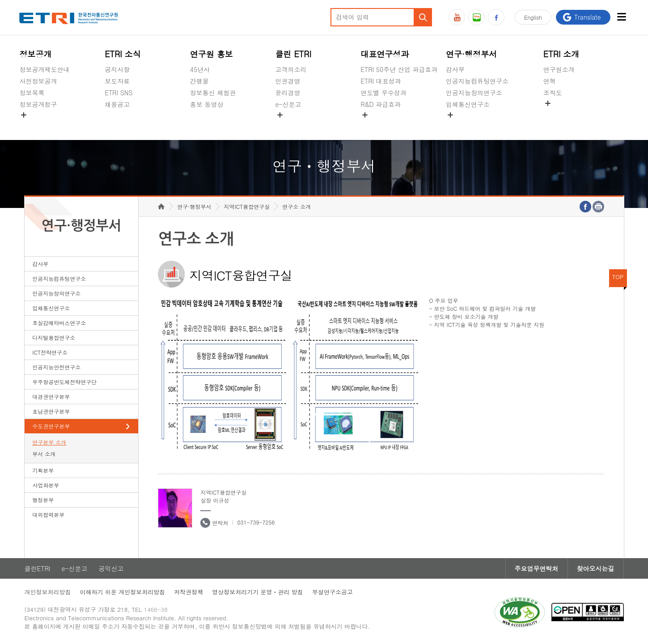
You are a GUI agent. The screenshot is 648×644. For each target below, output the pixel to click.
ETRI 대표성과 (381, 81)
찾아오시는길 (596, 568)
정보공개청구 (38, 104)
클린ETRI (38, 568)
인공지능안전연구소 (56, 367)
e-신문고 (288, 104)
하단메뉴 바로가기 (0, 0)
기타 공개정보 (563, 114)
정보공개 (35, 54)
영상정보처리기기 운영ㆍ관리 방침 (258, 592)
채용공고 (117, 104)
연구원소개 (559, 69)
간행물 (199, 81)
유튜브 (457, 17)
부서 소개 (44, 454)
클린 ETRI (294, 54)
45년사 (200, 69)
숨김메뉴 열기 (24, 115)
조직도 (553, 93)
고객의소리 (291, 69)
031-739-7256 (256, 522)
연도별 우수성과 (383, 93)
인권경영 (288, 81)
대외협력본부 (48, 515)
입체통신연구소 (468, 104)
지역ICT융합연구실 (247, 206)
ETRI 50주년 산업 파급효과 (399, 69)
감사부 (455, 69)
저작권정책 (188, 592)
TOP (618, 277)
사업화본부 (46, 485)
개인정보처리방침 (48, 592)
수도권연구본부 (51, 426)
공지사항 (117, 69)
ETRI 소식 (123, 54)
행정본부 (43, 500)
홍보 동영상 (207, 104)
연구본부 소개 (49, 442)
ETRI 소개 (561, 54)
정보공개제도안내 (44, 69)
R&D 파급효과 (381, 104)
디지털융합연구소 (54, 337)
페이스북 (496, 17)
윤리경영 (288, 93)
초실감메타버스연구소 (477, 125)
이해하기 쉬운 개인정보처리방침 (123, 592)
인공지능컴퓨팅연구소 (477, 81)
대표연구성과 (385, 54)
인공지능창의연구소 (474, 93)
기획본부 (43, 470)
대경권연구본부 (51, 396)
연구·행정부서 (471, 54)
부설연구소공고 (332, 592)
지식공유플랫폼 (382, 125)
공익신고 (288, 125)
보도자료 (117, 81)
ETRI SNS (119, 93)
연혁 (550, 81)
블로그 (476, 17)
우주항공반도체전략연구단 (64, 382)
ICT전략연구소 (50, 352)
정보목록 (32, 93)
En (533, 17)
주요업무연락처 (537, 568)
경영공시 (32, 125)
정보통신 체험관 (213, 93)
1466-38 (156, 609)
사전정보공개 (38, 81)
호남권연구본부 (51, 411)
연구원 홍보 (212, 54)
